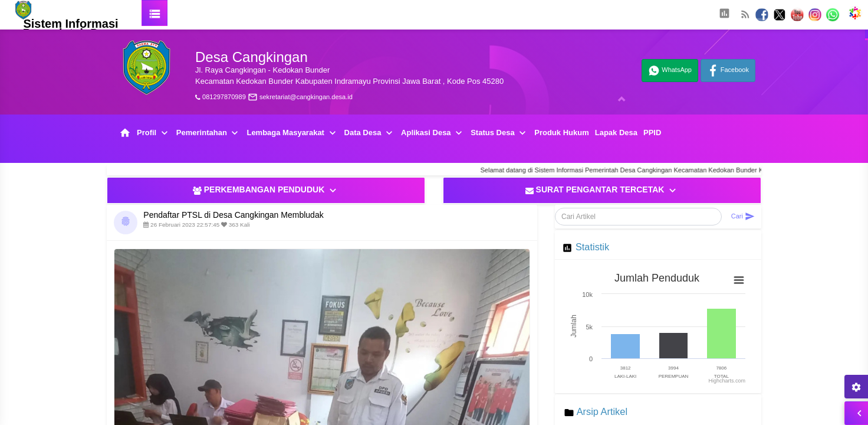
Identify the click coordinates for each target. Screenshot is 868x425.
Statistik (592, 247)
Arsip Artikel (602, 411)
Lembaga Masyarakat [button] (292, 133)
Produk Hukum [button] (561, 133)
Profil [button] (154, 133)
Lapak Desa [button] (616, 133)
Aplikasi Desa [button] (433, 133)
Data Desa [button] (370, 133)
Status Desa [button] (499, 133)
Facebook (728, 71)
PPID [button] (652, 133)
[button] (724, 15)
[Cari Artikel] (638, 217)
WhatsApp (670, 71)
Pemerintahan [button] (209, 133)
